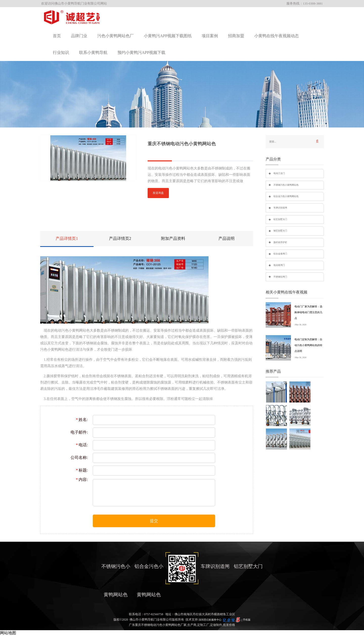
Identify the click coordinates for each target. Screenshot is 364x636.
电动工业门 (279, 173)
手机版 (247, 620)
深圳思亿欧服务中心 (210, 620)
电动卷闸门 (279, 265)
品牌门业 (79, 36)
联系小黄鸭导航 (93, 52)
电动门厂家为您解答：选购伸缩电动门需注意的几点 (308, 312)
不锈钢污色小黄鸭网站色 (286, 185)
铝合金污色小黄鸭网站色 (286, 196)
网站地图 (8, 633)
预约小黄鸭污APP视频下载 (141, 52)
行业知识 (61, 52)
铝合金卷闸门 (280, 254)
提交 (154, 521)
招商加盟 (236, 36)
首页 (57, 36)
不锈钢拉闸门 (280, 277)
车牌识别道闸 (280, 208)
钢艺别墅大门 (280, 231)
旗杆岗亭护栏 (280, 242)
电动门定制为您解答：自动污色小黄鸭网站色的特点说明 (308, 345)
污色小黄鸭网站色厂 (116, 36)
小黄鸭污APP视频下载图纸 (168, 36)
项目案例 (210, 36)
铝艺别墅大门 (280, 219)
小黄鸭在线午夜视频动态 (277, 36)
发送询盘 (158, 193)
